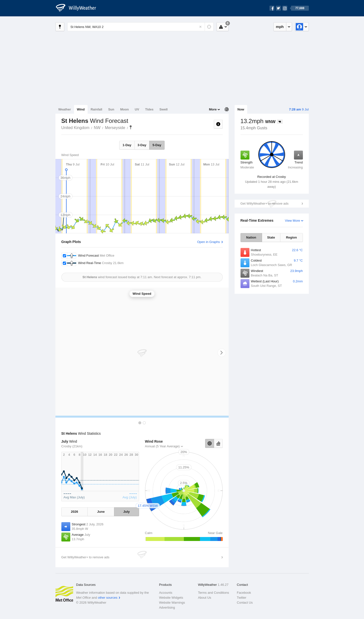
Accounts (166, 593)
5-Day (157, 145)
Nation (251, 237)
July (126, 512)
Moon (125, 109)
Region (291, 237)
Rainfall (96, 109)
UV (137, 109)
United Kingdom (75, 128)
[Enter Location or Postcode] (140, 27)
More (213, 109)
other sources (108, 598)
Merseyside (115, 128)
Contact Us (245, 603)
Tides (149, 109)
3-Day (142, 145)
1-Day (127, 145)
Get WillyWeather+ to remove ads (265, 203)
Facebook (244, 593)
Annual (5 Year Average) (162, 446)
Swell (163, 109)
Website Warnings (172, 603)
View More (292, 221)
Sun (111, 109)
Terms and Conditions (214, 593)
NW (97, 128)
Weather (65, 109)
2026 (75, 512)
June (101, 512)
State (271, 237)
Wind (81, 109)
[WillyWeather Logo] (79, 8)
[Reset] (200, 27)
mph (280, 27)
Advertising (167, 607)
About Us (205, 598)
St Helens (131, 127)
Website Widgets (171, 598)
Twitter (242, 598)
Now (241, 109)
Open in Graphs (209, 242)
